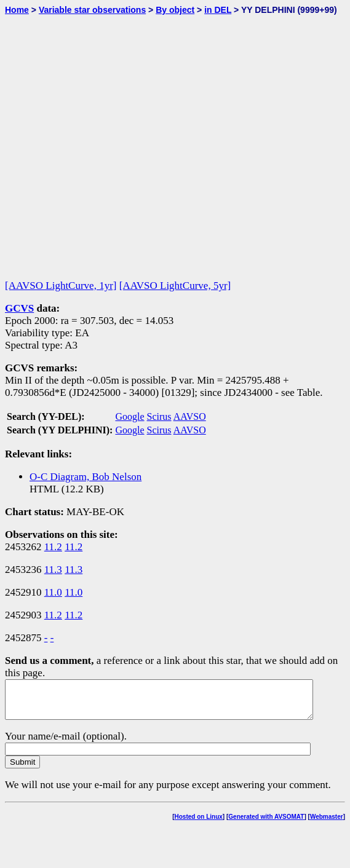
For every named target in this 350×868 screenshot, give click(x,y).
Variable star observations (92, 10)
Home (17, 10)
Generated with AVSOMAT (266, 824)
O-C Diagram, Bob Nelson (86, 477)
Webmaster (327, 824)
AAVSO (190, 416)
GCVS (19, 308)
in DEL (218, 10)
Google (129, 416)
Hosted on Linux (199, 824)
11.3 (53, 570)
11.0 (53, 592)
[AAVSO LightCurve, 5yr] (175, 286)
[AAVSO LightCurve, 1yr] (61, 286)
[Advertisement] (127, 142)
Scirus (159, 416)
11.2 (53, 547)
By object (175, 10)
